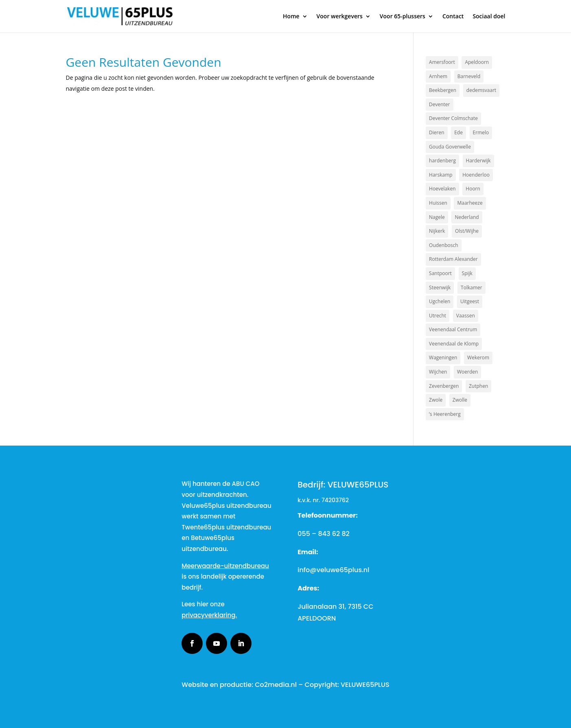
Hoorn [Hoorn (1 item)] (473, 189)
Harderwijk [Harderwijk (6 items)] (478, 161)
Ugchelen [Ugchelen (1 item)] (440, 301)
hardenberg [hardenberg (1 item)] (442, 161)
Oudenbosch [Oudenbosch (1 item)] (444, 245)
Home (291, 17)
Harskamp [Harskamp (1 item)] (441, 175)
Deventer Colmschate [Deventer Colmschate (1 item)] (453, 118)
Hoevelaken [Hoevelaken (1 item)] (442, 189)
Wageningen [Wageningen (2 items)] (443, 357)
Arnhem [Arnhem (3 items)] (438, 76)
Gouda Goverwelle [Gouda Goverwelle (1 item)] (450, 147)
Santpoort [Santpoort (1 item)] (440, 273)
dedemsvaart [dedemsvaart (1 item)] (481, 90)
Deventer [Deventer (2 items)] (439, 104)
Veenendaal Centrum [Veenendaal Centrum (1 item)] (453, 329)
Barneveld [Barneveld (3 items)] (469, 76)
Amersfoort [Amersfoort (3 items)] (442, 62)
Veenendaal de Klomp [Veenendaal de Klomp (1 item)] (454, 344)
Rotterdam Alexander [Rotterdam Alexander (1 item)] (453, 259)
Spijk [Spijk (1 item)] (467, 273)
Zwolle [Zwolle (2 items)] (460, 400)
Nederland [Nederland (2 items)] (467, 217)
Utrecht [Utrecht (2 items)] (438, 316)
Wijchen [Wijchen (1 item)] (438, 372)
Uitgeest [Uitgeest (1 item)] (470, 301)
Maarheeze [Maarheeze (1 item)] (470, 203)
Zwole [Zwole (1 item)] (436, 400)
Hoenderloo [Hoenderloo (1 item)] (476, 175)
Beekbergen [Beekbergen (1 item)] (443, 90)
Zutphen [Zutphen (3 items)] (478, 386)
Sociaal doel (489, 17)
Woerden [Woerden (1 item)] (467, 372)
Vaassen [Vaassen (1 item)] (466, 316)
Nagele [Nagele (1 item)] (437, 217)
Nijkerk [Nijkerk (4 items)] (437, 231)
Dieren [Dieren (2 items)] (436, 132)
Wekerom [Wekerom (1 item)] (478, 357)
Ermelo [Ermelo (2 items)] (481, 132)
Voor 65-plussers (403, 17)
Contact (453, 17)
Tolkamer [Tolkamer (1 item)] (471, 287)
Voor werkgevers (340, 17)
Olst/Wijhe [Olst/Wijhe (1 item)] (467, 231)
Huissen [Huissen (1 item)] (438, 203)
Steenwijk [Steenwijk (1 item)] (440, 287)
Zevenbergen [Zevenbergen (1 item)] (444, 386)
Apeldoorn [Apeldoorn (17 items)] (477, 62)
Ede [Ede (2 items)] (458, 132)
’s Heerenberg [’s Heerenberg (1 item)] (445, 414)
